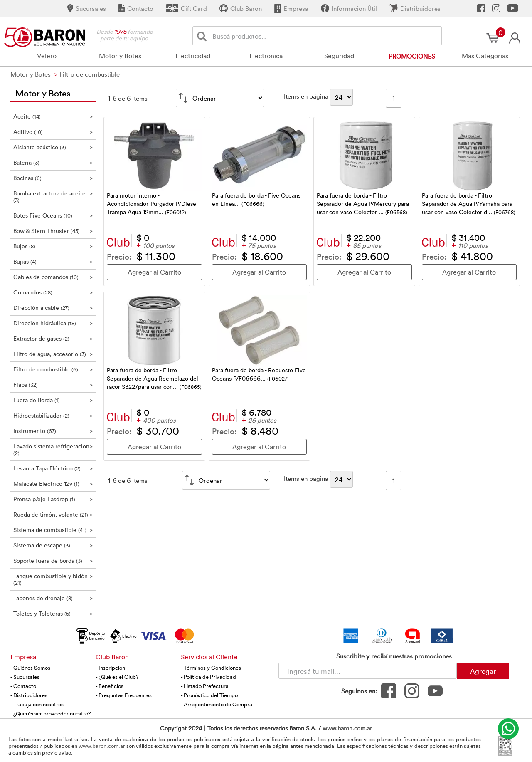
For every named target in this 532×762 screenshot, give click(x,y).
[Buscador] (325, 36)
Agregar (483, 671)
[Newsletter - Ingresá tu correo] (368, 671)
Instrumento (53, 431)
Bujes (53, 246)
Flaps (53, 385)
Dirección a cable (53, 308)
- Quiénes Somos (30, 668)
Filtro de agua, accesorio (53, 354)
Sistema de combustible (53, 530)
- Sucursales (25, 677)
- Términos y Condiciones (211, 668)
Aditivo (53, 132)
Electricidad (193, 56)
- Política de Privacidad (208, 677)
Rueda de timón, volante (53, 514)
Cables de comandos (53, 277)
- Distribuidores (29, 695)
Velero (47, 56)
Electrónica (266, 56)
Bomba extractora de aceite (53, 197)
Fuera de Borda (53, 400)
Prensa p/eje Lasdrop (53, 499)
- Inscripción (110, 668)
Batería (53, 162)
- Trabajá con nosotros (37, 704)
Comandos (53, 292)
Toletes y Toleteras (53, 613)
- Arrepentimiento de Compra (217, 704)
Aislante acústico (53, 147)
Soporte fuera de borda (53, 560)
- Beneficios (110, 686)
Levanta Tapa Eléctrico (53, 468)
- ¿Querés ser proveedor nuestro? (51, 713)
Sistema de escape (53, 545)
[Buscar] (203, 36)
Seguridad (339, 56)
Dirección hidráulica (53, 323)
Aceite (53, 116)
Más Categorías (485, 56)
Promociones (412, 56)
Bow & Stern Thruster (53, 231)
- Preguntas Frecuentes (124, 695)
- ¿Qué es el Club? (117, 677)
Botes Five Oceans (53, 215)
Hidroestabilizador (53, 415)
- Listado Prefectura (205, 686)
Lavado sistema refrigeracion (53, 449)
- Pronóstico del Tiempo (209, 695)
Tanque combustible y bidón (53, 579)
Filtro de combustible (53, 369)
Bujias (53, 261)
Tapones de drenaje (53, 598)
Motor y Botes (120, 56)
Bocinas (53, 178)
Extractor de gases (53, 338)
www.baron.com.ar (347, 728)
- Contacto (23, 686)
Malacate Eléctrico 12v (53, 484)
